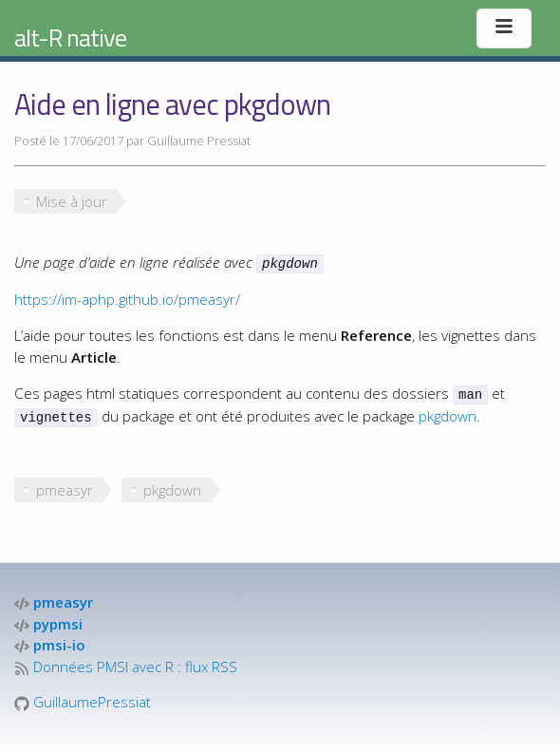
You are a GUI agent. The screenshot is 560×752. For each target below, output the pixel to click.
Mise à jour (72, 201)
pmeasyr (65, 487)
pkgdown (448, 413)
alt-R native (70, 38)
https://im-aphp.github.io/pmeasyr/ (127, 298)
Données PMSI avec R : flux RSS (126, 663)
